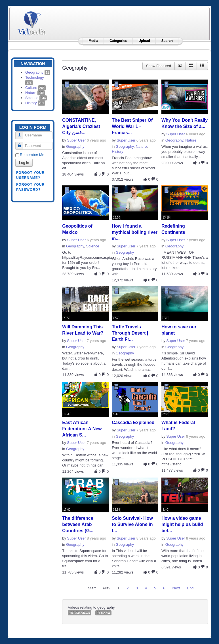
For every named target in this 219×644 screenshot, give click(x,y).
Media (93, 41)
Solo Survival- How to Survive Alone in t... (132, 524)
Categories (118, 41)
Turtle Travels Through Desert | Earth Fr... (130, 333)
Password (21, 143)
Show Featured (159, 66)
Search (167, 41)
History (35, 103)
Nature (35, 93)
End (190, 588)
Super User (77, 140)
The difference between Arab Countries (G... (78, 524)
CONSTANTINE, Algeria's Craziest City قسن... (81, 126)
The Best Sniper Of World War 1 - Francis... (132, 126)
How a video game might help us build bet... (182, 524)
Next (176, 588)
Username (21, 133)
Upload (144, 41)
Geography (38, 72)
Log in (24, 163)
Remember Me (32, 155)
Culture (35, 88)
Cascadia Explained (133, 422)
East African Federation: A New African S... (82, 429)
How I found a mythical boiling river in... (135, 232)
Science (36, 98)
